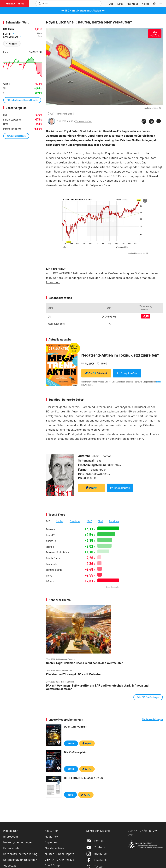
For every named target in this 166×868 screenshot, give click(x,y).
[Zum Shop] (111, 4)
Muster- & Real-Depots (59, 854)
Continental (52, 564)
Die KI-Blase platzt (76, 752)
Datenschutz (11, 848)
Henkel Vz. (51, 535)
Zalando (50, 547)
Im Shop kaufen (127, 373)
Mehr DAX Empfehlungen (148, 697)
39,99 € (71, 743)
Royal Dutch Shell (65, 113)
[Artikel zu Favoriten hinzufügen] (159, 121)
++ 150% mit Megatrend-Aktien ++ (83, 10)
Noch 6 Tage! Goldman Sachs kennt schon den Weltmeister (84, 663)
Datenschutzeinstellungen (20, 860)
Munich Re (51, 541)
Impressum (11, 836)
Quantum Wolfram (76, 726)
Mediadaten (11, 831)
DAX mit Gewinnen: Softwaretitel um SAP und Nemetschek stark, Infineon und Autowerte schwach (97, 687)
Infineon (50, 581)
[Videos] (145, 4)
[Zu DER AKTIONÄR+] (133, 4)
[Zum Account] (120, 4)
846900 (8, 33)
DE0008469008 (12, 37)
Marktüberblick (54, 848)
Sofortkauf (96, 373)
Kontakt (95, 840)
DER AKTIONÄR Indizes (59, 859)
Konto (159, 382)
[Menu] (162, 4)
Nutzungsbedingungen (18, 842)
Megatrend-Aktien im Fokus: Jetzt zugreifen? (120, 355)
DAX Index (9, 29)
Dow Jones (75, 521)
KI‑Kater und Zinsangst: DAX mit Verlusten (74, 674)
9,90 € (70, 795)
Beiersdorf (51, 529)
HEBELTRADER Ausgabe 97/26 (83, 778)
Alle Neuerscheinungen (152, 719)
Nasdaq (60, 521)
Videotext (10, 865)
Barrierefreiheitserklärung (20, 854)
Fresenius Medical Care (57, 552)
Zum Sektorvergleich (16, 136)
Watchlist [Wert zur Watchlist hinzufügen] (13, 43)
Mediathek (51, 836)
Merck (49, 576)
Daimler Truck (53, 558)
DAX (51, 113)
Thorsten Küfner (84, 121)
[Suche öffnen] (39, 4)
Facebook (96, 860)
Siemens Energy (54, 570)
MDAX (89, 521)
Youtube (96, 847)
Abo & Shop (52, 865)
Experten (51, 842)
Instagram (97, 853)
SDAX (101, 521)
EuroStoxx (114, 521)
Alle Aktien (52, 831)
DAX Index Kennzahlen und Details (22, 100)
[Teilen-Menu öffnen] (144, 121)
